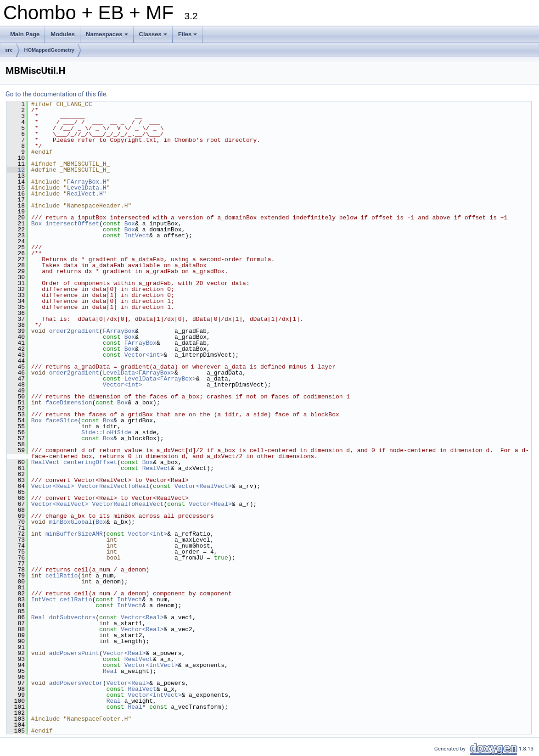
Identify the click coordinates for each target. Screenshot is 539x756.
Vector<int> (144, 355)
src (9, 50)
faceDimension (69, 403)
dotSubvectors (72, 617)
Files (188, 37)
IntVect (137, 235)
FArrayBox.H (87, 182)
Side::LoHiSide (106, 432)
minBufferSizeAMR (74, 534)
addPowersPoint (74, 653)
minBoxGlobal (71, 522)
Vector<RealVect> (203, 486)
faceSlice (62, 420)
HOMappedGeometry (49, 50)
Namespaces (108, 37)
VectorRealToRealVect (128, 504)
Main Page (25, 34)
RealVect (45, 462)
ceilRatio (62, 576)
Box (36, 224)
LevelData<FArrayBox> (139, 373)
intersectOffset (72, 224)
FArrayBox (119, 331)
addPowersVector (76, 683)
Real (38, 617)
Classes (154, 37)
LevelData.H (87, 188)
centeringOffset (90, 462)
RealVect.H (85, 194)
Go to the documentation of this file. (57, 94)
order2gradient (74, 331)
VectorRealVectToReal (113, 486)
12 (16, 170)
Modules (63, 34)
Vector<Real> (53, 486)
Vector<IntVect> (151, 665)
